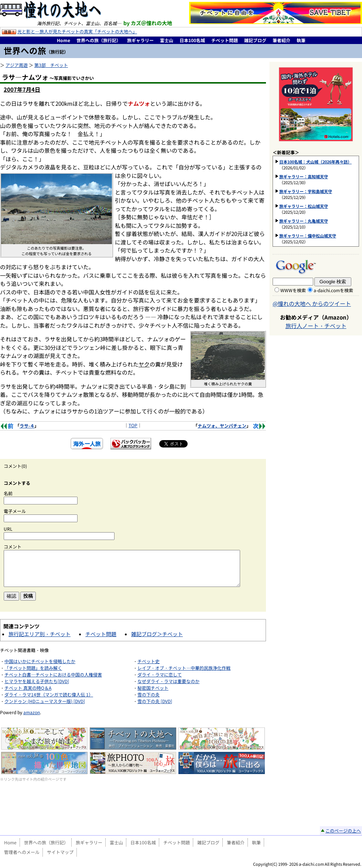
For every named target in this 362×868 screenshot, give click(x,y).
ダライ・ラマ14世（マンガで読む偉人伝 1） (49, 694)
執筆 (301, 40)
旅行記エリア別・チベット (40, 634)
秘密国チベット (153, 688)
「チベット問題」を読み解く (33, 668)
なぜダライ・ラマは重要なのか (168, 681)
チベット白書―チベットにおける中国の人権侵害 (53, 674)
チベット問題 (225, 40)
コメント (13, 546)
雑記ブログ (255, 40)
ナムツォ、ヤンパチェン (222, 425)
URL (8, 529)
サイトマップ (60, 852)
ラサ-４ (27, 425)
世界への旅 (36, 50)
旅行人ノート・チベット (316, 326)
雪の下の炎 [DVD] (155, 701)
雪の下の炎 (148, 694)
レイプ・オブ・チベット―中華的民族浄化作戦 (184, 668)
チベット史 (148, 661)
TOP (133, 425)
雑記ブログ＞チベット (157, 634)
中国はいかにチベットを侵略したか (40, 661)
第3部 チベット (51, 65)
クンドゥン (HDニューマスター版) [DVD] (45, 701)
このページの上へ (343, 830)
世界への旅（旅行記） (99, 40)
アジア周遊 (17, 65)
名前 (8, 493)
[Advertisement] (133, 809)
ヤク (144, 364)
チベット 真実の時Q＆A (28, 688)
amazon (32, 712)
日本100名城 (192, 40)
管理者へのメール (22, 852)
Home (64, 40)
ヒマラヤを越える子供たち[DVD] (37, 681)
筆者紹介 (281, 40)
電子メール (15, 511)
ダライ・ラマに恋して (160, 674)
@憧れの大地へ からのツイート (312, 303)
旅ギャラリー (140, 40)
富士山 (167, 40)
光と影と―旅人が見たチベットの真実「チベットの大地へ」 (77, 31)
